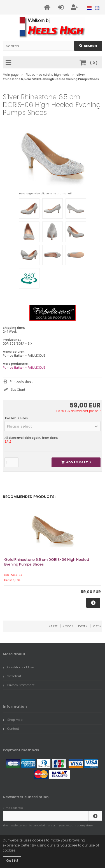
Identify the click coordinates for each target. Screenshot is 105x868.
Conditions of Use (18, 667)
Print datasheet (21, 382)
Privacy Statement (19, 685)
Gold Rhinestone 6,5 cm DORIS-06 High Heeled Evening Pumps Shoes (47, 562)
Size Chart (18, 390)
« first (53, 626)
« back (68, 626)
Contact (11, 729)
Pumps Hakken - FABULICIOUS (24, 368)
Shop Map (13, 720)
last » (97, 626)
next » (83, 626)
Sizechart (12, 676)
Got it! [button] (12, 861)
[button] (53, 426)
